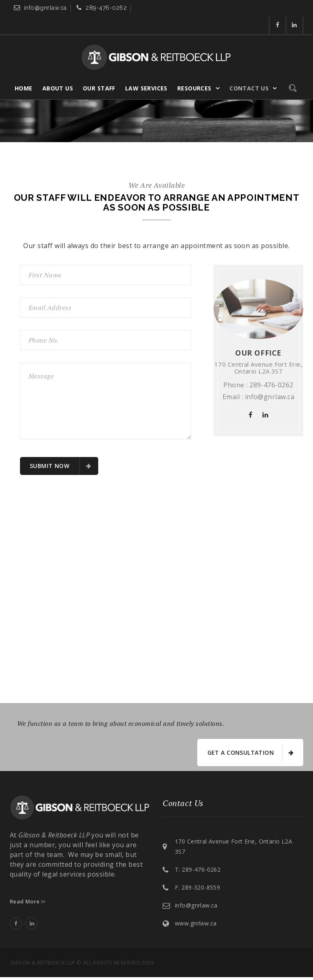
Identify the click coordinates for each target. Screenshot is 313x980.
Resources (194, 70)
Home (24, 70)
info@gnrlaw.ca (45, 9)
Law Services (146, 70)
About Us (58, 70)
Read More (28, 904)
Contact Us (249, 70)
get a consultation (250, 754)
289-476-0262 (106, 9)
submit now (60, 466)
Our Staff (99, 70)
